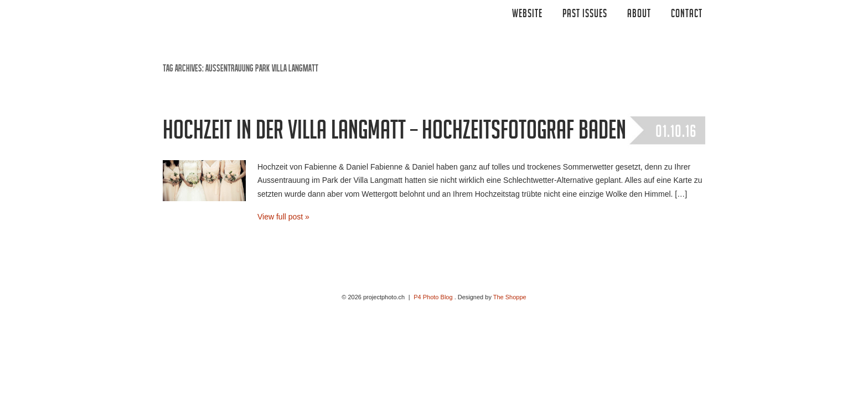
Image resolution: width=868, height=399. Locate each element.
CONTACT (687, 15)
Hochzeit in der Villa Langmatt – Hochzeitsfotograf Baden (394, 134)
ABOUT (639, 15)
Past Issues (585, 15)
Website (527, 15)
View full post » (283, 217)
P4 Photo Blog (433, 297)
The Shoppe (510, 297)
